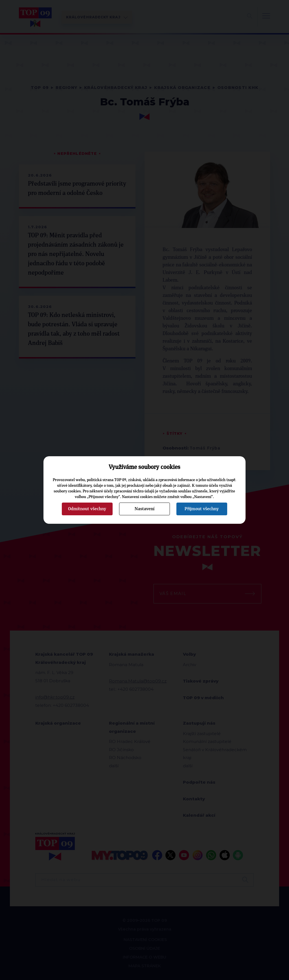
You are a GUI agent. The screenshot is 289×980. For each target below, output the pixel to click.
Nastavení (144, 509)
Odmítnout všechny (87, 509)
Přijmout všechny (202, 509)
